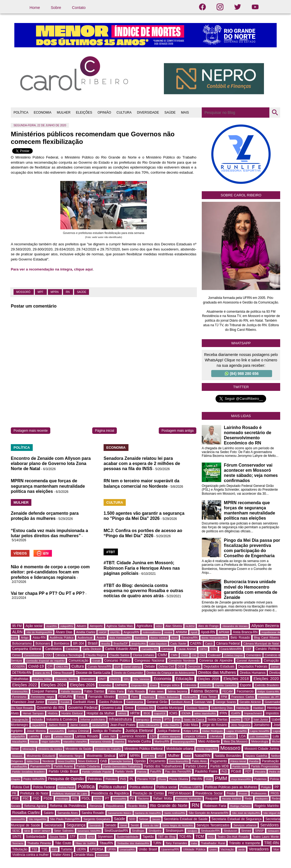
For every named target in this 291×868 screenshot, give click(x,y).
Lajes (47, 736)
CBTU (203, 649)
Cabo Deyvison (158, 644)
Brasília (106, 644)
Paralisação (270, 761)
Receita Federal (231, 799)
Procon (243, 793)
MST (161, 756)
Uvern (213, 849)
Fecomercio (245, 691)
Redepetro (262, 799)
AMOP (102, 632)
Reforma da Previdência (68, 806)
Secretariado (53, 825)
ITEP (247, 720)
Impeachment (253, 713)
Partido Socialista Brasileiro (28, 772)
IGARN (236, 713)
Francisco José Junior (28, 702)
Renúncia (96, 806)
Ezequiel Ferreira (44, 691)
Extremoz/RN (20, 692)
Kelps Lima (191, 731)
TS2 (34, 849)
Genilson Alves (181, 702)
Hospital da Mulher (100, 713)
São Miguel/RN (37, 819)
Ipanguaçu (143, 720)
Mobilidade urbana (180, 749)
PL (132, 779)
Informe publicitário (93, 720)
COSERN (18, 666)
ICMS (173, 713)
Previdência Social (209, 793)
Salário (49, 813)
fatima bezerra (177, 691)
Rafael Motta (163, 798)
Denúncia (194, 666)
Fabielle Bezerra (71, 692)
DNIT (102, 679)
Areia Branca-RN (245, 632)
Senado (110, 825)
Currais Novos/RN (99, 666)
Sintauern (273, 831)
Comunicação (78, 661)
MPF (41, 292)
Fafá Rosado (136, 691)
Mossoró (24, 292)
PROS (275, 793)
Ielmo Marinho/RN (205, 713)
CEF (249, 649)
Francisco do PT (269, 697)
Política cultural (112, 787)
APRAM (224, 632)
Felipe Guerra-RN (268, 692)
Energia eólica (170, 685)
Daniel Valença (132, 667)
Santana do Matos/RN (148, 813)
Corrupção (271, 661)
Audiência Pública (62, 638)
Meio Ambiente (209, 741)
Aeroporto (96, 626)
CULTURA (124, 113)
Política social (167, 787)
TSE (44, 849)
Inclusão (37, 720)
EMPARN (121, 685)
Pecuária (260, 772)
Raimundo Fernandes (189, 799)
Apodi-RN (208, 632)
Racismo (143, 798)
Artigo (25, 638)
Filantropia (148, 697)
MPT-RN (149, 756)
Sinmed (246, 831)
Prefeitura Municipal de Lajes (70, 793)
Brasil (92, 643)
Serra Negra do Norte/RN (178, 825)
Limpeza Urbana (195, 736)
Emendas (105, 685)
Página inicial (105, 431)
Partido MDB (220, 766)
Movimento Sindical (101, 756)
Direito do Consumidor (128, 673)
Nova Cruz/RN (66, 761)
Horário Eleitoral (72, 713)
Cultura (78, 666)
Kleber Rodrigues (213, 731)
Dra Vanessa (141, 679)
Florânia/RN (190, 697)
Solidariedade (36, 837)
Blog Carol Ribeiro (266, 638)
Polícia (275, 779)
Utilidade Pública (194, 849)
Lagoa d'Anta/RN (236, 731)
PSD (36, 798)
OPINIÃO (104, 113)
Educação (184, 679)
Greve (129, 708)
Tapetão (148, 837)
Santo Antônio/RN (175, 813)
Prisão (231, 793)
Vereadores (259, 849)
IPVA (178, 720)
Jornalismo (262, 725)
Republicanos (115, 806)
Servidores (269, 825)
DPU (127, 679)
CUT (118, 667)
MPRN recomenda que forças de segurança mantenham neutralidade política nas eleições (48, 486)
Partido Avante (63, 766)
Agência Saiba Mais (120, 626)
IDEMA (186, 713)
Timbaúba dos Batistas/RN (133, 843)
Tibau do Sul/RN (85, 843)
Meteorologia (260, 741)
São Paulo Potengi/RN (65, 819)
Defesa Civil (166, 666)
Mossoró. (17, 756)
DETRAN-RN (22, 673)
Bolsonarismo (22, 643)
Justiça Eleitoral (139, 731)
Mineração (29, 749)
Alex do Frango (208, 626)
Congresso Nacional (149, 661)
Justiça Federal (168, 731)
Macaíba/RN (19, 742)
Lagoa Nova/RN (260, 731)
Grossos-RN (145, 708)
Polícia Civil (21, 787)
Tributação (20, 849)
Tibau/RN (106, 843)
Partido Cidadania (88, 766)
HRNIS (122, 713)
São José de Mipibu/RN (246, 813)
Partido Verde (124, 771)
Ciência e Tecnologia (69, 655)
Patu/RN (156, 771)
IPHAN (157, 720)
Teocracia (18, 843)
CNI (194, 655)
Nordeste (48, 761)
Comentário (254, 655)
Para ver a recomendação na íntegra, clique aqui (52, 269)
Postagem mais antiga (178, 431)
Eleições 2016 (208, 679)
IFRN (223, 713)
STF (73, 837)
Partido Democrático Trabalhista (122, 766)
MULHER (64, 113)
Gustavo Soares (197, 708)
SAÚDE (170, 113)
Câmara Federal (228, 643)
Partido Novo (240, 766)
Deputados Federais (253, 666)
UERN (81, 849)
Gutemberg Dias (222, 708)
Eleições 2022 (25, 685)
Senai (123, 825)
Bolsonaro (43, 643)
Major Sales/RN (51, 742)
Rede (248, 798)
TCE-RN (185, 837)
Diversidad (88, 679)
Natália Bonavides (228, 756)
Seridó (135, 825)
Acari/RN (51, 626)
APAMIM (181, 632)
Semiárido (95, 825)
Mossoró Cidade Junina (262, 749)
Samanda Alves (68, 813)
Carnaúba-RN (149, 649)
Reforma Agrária (35, 806)
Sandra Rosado (93, 813)
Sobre (56, 8)
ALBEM (190, 626)
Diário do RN (42, 673)
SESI (27, 831)
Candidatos (53, 649)
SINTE (17, 837)
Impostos (272, 713)
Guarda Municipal (170, 708)
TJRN (157, 843)
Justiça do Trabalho (107, 731)
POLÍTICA (21, 113)
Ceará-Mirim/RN (231, 649)
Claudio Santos (119, 655)
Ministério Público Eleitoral (144, 749)
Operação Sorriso (121, 761)
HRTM (135, 713)
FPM (224, 697)
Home (35, 8)
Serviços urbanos (245, 825)
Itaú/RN (236, 720)
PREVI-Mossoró (180, 793)
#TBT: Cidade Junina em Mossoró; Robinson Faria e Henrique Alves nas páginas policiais (142, 568)
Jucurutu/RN (57, 731)
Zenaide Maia (84, 855)
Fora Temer (209, 697)
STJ (82, 837)
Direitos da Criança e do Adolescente (171, 673)
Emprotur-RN (139, 685)
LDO (153, 736)
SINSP (259, 831)
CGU (48, 655)
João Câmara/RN (149, 725)
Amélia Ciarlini (86, 632)
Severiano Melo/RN (89, 831)
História (53, 713)
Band (174, 638)
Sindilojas (138, 831)
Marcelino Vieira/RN (75, 742)
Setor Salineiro (64, 831)
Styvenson (105, 837)
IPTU (168, 720)
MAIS (185, 113)
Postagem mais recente (31, 431)
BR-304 (79, 643)
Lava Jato (109, 736)
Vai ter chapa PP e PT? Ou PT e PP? (48, 593)
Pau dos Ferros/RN (178, 771)
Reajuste (212, 798)
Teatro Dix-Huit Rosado (233, 837)
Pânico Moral (238, 761)
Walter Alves (61, 855)
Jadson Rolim (57, 725)
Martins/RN (162, 741)
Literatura (216, 736)
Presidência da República (110, 793)
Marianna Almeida (101, 742)
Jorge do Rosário (214, 725)
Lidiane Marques (170, 736)
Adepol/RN (67, 626)
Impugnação (20, 720)
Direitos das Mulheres (217, 672)
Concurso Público (117, 661)
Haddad (258, 708)
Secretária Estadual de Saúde (186, 819)
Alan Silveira (174, 626)
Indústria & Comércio (62, 720)
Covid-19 (36, 666)
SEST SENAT (42, 831)
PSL (75, 798)
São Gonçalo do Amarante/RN (208, 813)
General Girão (157, 702)
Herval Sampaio (33, 713)
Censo (16, 655)
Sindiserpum (175, 831)
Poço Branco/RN (241, 779)
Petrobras (95, 779)
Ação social (34, 626)
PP (277, 787)
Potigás (266, 787)
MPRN (55, 292)
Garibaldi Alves (84, 702)
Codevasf (214, 655)
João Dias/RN (171, 725)
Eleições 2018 (236, 679)
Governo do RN (50, 708)
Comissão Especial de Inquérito (45, 661)
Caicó (209, 643)
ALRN (17, 632)
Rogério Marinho (267, 806)
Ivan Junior (261, 720)
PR (14, 793)
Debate (150, 666)
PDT (248, 771)
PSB (15, 798)
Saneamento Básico (120, 813)
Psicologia (62, 799)
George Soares (226, 702)
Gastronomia (135, 702)
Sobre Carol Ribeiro (241, 195)
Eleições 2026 (82, 685)
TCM (200, 836)
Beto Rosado (240, 638)
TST (54, 849)
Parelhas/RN (19, 766)
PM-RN (197, 779)
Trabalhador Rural (213, 843)
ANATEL (115, 632)
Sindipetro (155, 831)
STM (91, 837)
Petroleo (111, 779)
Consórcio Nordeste (182, 661)
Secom (156, 819)
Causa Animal (186, 649)
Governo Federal (83, 708)
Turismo (67, 849)
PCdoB (236, 771)
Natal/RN (203, 755)
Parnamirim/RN (40, 766)
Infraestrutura (120, 719)
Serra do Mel (151, 825)
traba (194, 843)
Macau (34, 742)
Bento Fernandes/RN (214, 638)
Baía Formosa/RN (120, 638)
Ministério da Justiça (50, 749)
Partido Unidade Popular (97, 772)
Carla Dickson (92, 649)
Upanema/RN (170, 849)
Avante (101, 638)
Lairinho (34, 736)
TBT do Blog (166, 837)
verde (242, 849)
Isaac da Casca (194, 720)
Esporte (245, 685)
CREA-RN (62, 667)
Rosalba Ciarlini (26, 813)
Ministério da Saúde (78, 749)
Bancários (141, 638)
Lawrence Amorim (133, 736)
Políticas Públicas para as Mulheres (231, 787)
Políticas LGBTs (191, 787)
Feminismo (19, 697)
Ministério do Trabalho (108, 749)
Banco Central (159, 638)
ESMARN (206, 685)
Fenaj (80, 697)
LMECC (231, 736)
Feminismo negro (42, 697)
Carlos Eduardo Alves (121, 649)
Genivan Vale (203, 702)
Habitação (243, 708)
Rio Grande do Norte (169, 806)
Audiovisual (85, 638)
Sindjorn (192, 831)
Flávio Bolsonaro (168, 697)
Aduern (81, 626)
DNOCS (115, 679)
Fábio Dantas (94, 691)
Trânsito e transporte (244, 843)
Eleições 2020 (266, 679)
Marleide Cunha (139, 741)
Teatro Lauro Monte (266, 837)
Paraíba (254, 761)
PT (107, 798)
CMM (162, 655)
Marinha (119, 742)
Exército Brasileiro (267, 685)
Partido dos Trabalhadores (163, 766)
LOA (242, 736)
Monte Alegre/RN (207, 749)
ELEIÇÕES (84, 113)
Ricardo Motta (137, 806)
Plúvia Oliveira (179, 779)
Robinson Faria (215, 806)
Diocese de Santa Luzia (93, 673)
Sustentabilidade (128, 837)
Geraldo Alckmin (250, 702)
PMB (209, 779)
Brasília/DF (121, 643)
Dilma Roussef (63, 673)
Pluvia (162, 779)
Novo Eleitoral (87, 761)
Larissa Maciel (63, 736)
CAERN (196, 643)
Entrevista (190, 685)
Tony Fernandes (176, 843)
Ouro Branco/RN (179, 761)
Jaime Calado (79, 725)
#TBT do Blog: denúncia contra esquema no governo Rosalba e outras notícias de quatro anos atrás (143, 591)
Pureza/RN (120, 799)
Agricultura (144, 626)
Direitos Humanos (252, 673)
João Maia (190, 725)
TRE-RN (272, 843)
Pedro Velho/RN (34, 779)
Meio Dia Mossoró (236, 741)
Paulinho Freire (206, 771)
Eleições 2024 (54, 685)
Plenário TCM (146, 779)
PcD (224, 771)
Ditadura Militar (42, 679)
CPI (50, 666)
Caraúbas (72, 649)
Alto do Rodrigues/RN (39, 632)
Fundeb (65, 702)
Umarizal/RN (127, 849)
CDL (214, 649)
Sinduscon (230, 831)
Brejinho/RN (138, 644)
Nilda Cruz (33, 761)
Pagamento (219, 761)
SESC (16, 831)
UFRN (112, 849)
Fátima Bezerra (204, 691)
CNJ (202, 655)
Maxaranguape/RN (184, 742)
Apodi (194, 632)
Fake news (156, 691)
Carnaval (167, 649)
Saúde (81, 292)
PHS (123, 779)
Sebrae (144, 819)
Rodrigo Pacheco (240, 806)
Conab (96, 661)
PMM (221, 778)
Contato (79, 8)
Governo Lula (111, 708)
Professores (259, 793)
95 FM (17, 626)
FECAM (228, 691)
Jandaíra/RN (99, 725)
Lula (276, 736)
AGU (159, 626)
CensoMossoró (33, 655)
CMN (174, 655)
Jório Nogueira (241, 725)
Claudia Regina (96, 655)
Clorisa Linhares (143, 655)
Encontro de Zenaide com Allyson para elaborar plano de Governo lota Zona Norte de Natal (51, 463)
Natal (187, 756)
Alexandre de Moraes (235, 626)
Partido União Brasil (63, 771)
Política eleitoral (141, 787)
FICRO (123, 697)
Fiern (135, 697)
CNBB (185, 655)
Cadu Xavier (178, 643)
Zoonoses (103, 855)
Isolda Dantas (218, 720)
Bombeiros (62, 643)
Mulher (174, 755)
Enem (153, 685)
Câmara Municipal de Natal (261, 643)
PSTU (98, 799)
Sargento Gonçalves (97, 819)
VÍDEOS (20, 553)
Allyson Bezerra (265, 626)
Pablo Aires (199, 761)
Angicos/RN (131, 632)
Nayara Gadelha (256, 756)
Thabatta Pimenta (39, 843)
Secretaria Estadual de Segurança (237, 819)
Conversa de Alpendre (216, 661)
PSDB (48, 798)
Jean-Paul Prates (123, 725)
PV (132, 798)
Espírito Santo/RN (226, 685)
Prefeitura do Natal (34, 793)
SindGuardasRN (116, 831)
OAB (103, 761)
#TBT (111, 552)
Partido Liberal (196, 766)
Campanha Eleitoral (27, 649)
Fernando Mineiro (102, 697)
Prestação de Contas (148, 793)
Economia (162, 679)
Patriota (142, 772)
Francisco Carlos (243, 697)
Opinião (140, 761)
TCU (211, 837)
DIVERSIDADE (148, 113)
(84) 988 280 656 (242, 374)
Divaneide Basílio (66, 679)
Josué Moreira (36, 731)
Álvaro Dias (64, 632)
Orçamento (157, 761)
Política (86, 786)
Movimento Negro (71, 756)
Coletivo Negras (234, 655)
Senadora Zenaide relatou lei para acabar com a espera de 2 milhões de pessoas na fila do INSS (142, 463)
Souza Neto (58, 837)
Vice (276, 849)
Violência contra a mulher (30, 855)
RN (68, 292)
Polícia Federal (44, 787)
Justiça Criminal (78, 731)
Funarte (53, 702)
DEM (181, 666)
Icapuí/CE (160, 713)
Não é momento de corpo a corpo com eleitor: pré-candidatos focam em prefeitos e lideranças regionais (50, 572)
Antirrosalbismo (152, 632)
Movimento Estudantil (41, 756)
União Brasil (148, 849)
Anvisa (168, 632)
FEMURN (65, 697)
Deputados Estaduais (219, 666)
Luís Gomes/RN (259, 736)
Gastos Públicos (111, 702)
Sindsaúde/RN (210, 831)
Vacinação (227, 849)
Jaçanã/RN (38, 725)
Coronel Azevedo (248, 661)
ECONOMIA (43, 113)
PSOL (86, 798)
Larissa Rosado (87, 736)
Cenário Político (267, 649)
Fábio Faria (116, 691)
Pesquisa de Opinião (66, 779)
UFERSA (97, 849)
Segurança (76, 825)
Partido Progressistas (265, 766)
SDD (132, 819)
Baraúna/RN (189, 638)
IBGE (147, 713)
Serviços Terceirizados (213, 825)
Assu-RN (39, 638)
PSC (26, 798)
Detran (275, 667)
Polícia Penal (66, 787)
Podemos (260, 779)
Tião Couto (63, 843)
